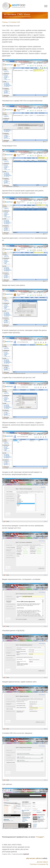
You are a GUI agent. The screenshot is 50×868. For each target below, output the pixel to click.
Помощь (5, 22)
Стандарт (40, 837)
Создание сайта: (7, 854)
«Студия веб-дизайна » (20, 854)
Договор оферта (42, 862)
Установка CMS (15, 22)
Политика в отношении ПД (39, 864)
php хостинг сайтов (33, 858)
